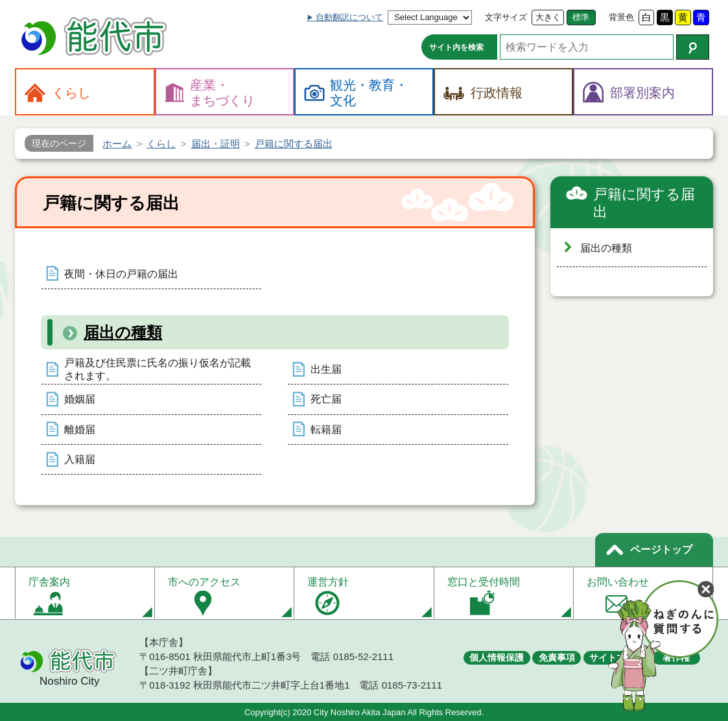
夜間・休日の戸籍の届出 (121, 274)
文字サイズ (506, 17)
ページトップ (661, 550)
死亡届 (326, 399)
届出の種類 (123, 332)
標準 (581, 17)
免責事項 (557, 657)
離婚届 (80, 430)
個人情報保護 (497, 657)
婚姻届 (80, 399)
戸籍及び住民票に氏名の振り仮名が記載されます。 (158, 369)
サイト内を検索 (456, 47)
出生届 (326, 369)
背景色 (621, 17)
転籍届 (326, 430)
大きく (548, 17)
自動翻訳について (349, 17)
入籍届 (80, 459)
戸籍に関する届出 (644, 203)
